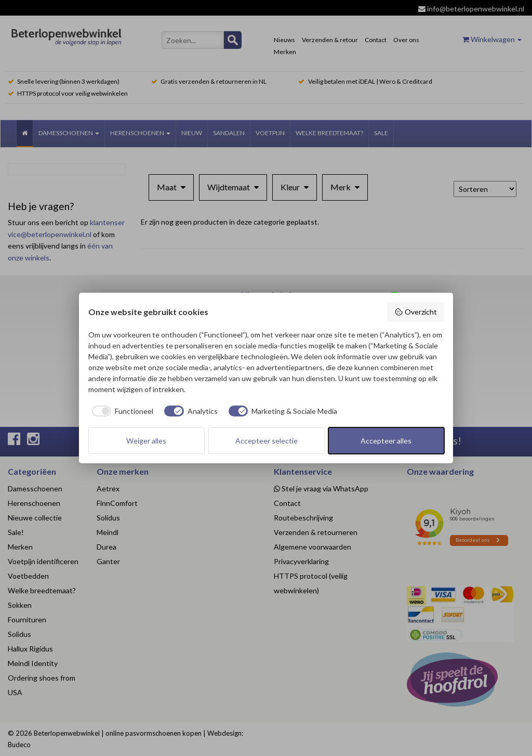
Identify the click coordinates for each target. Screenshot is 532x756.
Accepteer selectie (267, 441)
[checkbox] (121, 411)
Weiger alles (146, 441)
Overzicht (416, 312)
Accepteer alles (386, 441)
